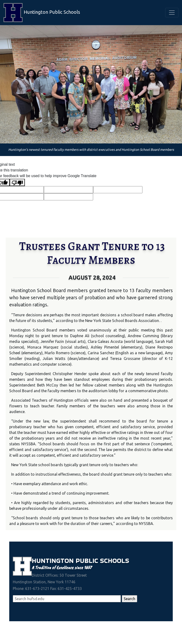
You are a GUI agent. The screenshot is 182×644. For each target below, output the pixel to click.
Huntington (54, 561)
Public (88, 561)
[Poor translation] (17, 182)
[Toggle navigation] (172, 13)
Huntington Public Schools (42, 13)
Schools (115, 561)
